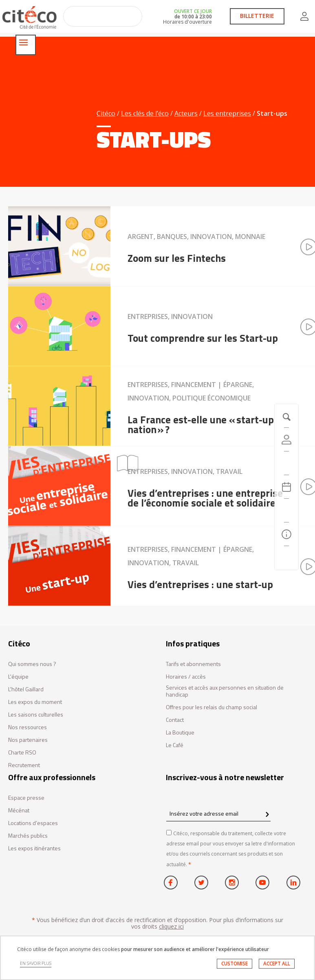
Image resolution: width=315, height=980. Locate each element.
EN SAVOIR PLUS (37, 966)
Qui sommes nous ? (32, 664)
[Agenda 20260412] (286, 487)
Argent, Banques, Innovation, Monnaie (196, 237)
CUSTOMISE (232, 966)
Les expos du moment (35, 702)
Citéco (106, 113)
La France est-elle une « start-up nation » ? (201, 424)
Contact (175, 720)
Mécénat (19, 811)
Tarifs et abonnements (193, 664)
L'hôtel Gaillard (26, 689)
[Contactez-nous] (286, 558)
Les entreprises (227, 113)
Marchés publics (28, 836)
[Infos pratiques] (286, 534)
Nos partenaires (28, 740)
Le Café (175, 745)
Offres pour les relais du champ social (211, 707)
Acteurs (186, 113)
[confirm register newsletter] (267, 815)
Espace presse (26, 798)
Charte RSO (22, 753)
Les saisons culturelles (36, 715)
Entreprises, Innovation (170, 316)
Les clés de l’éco (145, 113)
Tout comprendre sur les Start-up (203, 338)
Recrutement (24, 765)
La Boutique (180, 733)
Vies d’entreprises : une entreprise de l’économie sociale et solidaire (205, 498)
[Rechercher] (286, 511)
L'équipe (18, 677)
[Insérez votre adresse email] (218, 813)
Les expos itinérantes (34, 848)
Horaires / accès (186, 677)
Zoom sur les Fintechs (177, 258)
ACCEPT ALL (276, 966)
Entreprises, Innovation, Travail (185, 471)
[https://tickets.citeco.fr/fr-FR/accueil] (286, 463)
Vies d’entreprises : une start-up (200, 584)
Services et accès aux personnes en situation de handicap (225, 691)
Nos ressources (28, 727)
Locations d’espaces (33, 823)
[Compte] (286, 440)
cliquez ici (171, 926)
